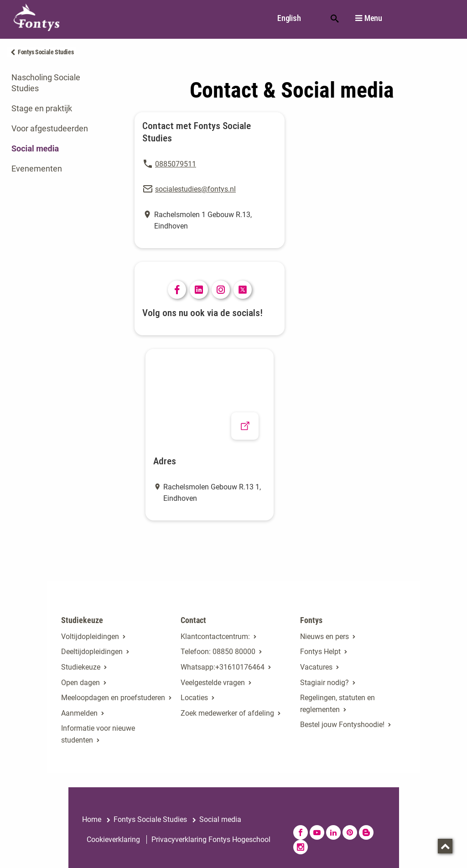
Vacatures (316, 667)
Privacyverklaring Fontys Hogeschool (211, 839)
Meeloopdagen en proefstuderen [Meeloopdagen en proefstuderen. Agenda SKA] (113, 698)
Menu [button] (373, 18)
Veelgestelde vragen (213, 683)
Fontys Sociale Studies (46, 52)
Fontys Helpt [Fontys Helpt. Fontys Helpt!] (320, 652)
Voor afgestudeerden (50, 128)
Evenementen (37, 169)
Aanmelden (79, 713)
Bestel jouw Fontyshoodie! (342, 725)
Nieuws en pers (324, 637)
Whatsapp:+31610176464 (223, 667)
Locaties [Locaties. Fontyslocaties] (194, 698)
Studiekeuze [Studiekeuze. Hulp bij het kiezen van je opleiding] (81, 667)
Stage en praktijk (42, 108)
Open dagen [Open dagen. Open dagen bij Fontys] (80, 683)
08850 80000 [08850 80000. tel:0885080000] (234, 652)
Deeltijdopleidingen (92, 652)
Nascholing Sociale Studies (46, 83)
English (289, 18)
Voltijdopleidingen (90, 637)
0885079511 (176, 164)
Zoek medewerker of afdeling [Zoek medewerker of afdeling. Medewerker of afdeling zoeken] (227, 713)
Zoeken (335, 18)
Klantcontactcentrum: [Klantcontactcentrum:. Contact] (215, 637)
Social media (35, 148)
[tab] (58, 83)
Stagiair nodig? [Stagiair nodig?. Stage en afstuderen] (324, 683)
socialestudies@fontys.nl (195, 189)
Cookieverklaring (113, 839)
